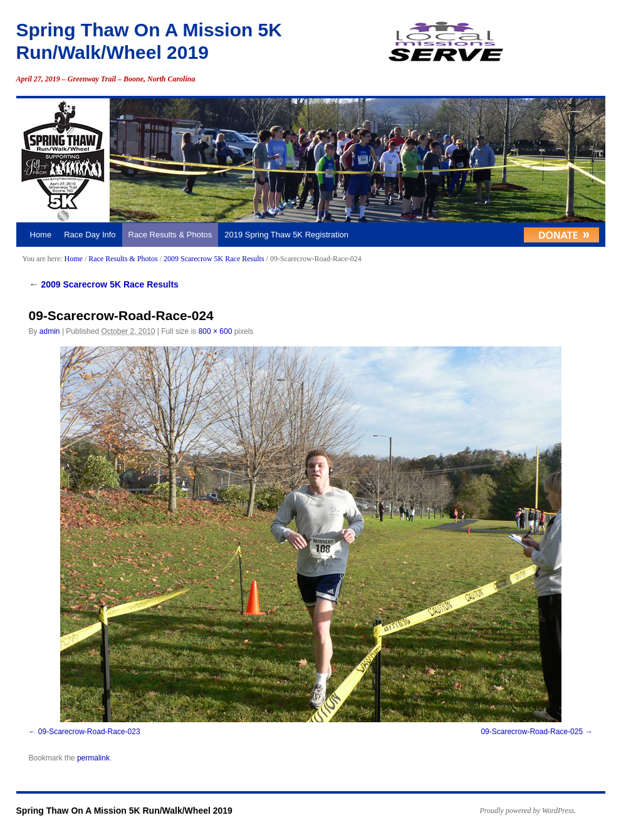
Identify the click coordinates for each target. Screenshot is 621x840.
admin (50, 331)
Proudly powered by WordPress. (528, 811)
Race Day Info (90, 235)
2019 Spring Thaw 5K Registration (286, 235)
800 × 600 (216, 331)
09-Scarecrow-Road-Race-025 (532, 732)
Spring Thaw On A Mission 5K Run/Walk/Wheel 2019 (124, 811)
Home (41, 235)
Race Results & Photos (170, 235)
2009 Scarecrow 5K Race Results (214, 259)
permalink (93, 758)
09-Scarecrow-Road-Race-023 (89, 732)
